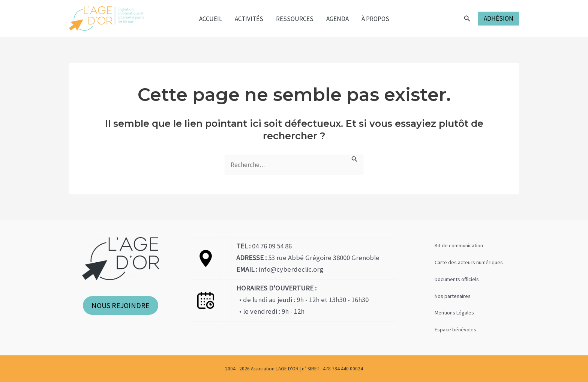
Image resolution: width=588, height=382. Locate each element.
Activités (249, 19)
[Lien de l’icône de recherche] (467, 19)
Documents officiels (457, 279)
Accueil (211, 19)
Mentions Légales (454, 313)
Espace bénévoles (455, 329)
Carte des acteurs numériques (469, 262)
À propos (375, 19)
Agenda (337, 19)
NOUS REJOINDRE (121, 305)
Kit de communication (459, 245)
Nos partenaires (453, 296)
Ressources (295, 19)
